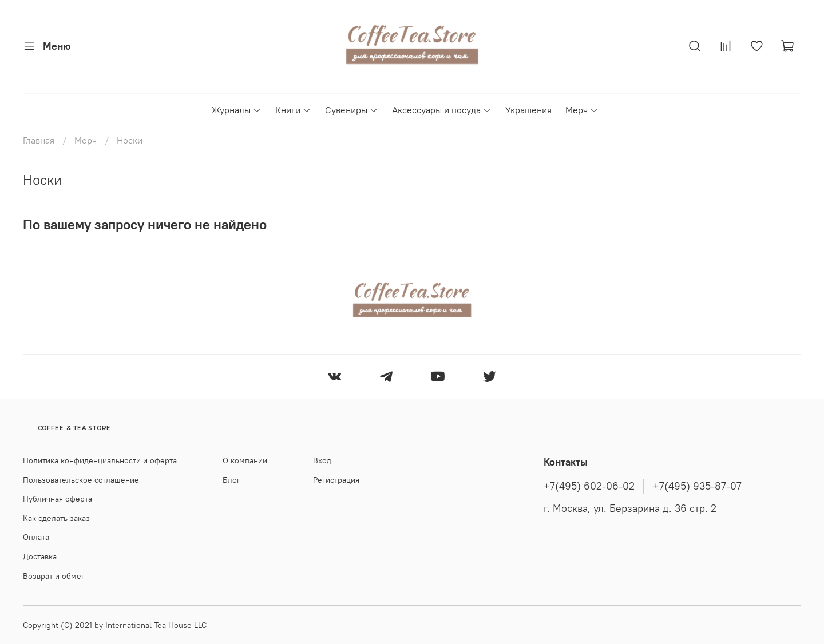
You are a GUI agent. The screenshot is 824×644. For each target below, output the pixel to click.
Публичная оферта (58, 499)
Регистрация (336, 480)
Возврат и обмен (54, 576)
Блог (231, 480)
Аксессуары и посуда (442, 110)
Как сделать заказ (56, 518)
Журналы (237, 110)
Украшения (528, 110)
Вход (322, 460)
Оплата (36, 537)
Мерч (582, 110)
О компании (245, 460)
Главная (39, 140)
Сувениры (352, 110)
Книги (293, 110)
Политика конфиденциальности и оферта (100, 460)
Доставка (40, 556)
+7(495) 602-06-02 (589, 486)
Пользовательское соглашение (81, 480)
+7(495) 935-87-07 (697, 486)
